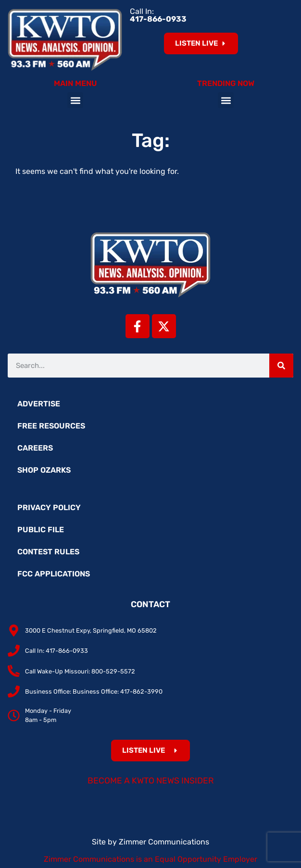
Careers (35, 448)
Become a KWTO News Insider (151, 781)
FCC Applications (54, 574)
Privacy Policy (49, 507)
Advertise (39, 404)
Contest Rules (48, 552)
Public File (41, 530)
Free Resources (51, 426)
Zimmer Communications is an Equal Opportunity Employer (150, 859)
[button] (75, 100)
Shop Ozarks (44, 470)
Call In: (158, 15)
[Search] (281, 366)
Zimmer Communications (164, 842)
